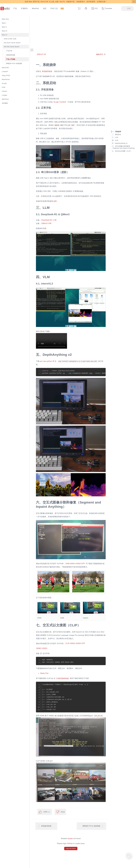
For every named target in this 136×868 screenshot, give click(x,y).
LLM (116, 137)
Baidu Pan (44, 673)
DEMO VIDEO (42, 648)
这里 (55, 201)
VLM (117, 140)
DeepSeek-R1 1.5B (49, 220)
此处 (45, 228)
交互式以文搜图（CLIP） (123, 151)
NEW (62, 9)
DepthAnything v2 (121, 143)
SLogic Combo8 (60, 102)
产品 (15, 8)
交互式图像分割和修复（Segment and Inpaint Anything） (124, 147)
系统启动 (118, 135)
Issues (70, 839)
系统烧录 (118, 132)
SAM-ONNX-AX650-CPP (75, 564)
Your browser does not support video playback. (51, 341)
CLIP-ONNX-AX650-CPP (75, 644)
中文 (95, 9)
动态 (45, 8)
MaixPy (62, 2)
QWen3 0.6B (46, 223)
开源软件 (24, 8)
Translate (107, 9)
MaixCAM (44, 2)
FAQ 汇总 (54, 8)
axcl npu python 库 (47, 361)
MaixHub (35, 8)
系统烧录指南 (47, 71)
